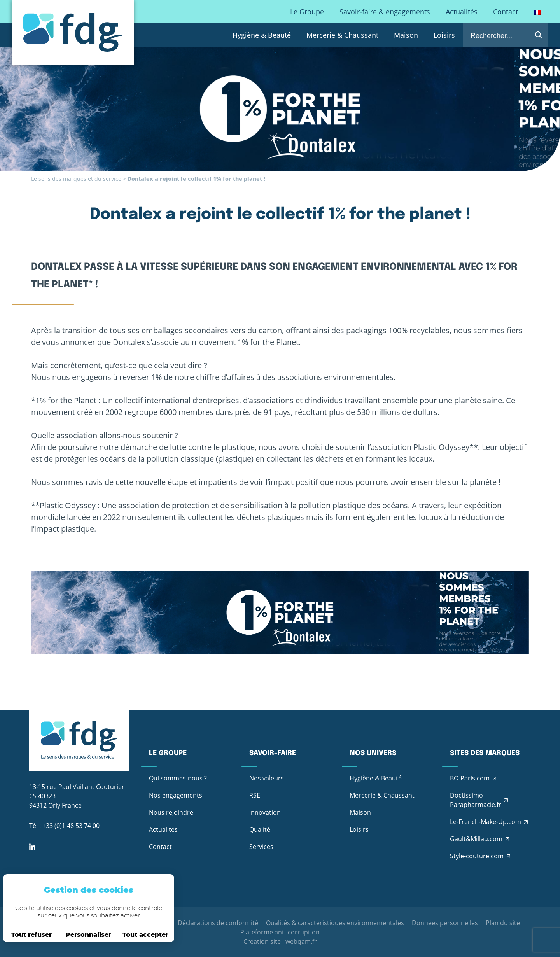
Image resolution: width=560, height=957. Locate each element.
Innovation (265, 812)
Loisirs (444, 35)
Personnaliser (77, 935)
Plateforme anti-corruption (280, 932)
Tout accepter (134, 935)
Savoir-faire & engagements (385, 12)
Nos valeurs (267, 778)
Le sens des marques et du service (76, 179)
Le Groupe (307, 12)
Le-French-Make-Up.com (486, 822)
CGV (164, 923)
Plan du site (503, 923)
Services (261, 847)
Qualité (260, 829)
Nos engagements (176, 795)
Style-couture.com (477, 856)
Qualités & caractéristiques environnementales (335, 923)
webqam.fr (301, 941)
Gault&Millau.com (476, 839)
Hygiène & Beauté (262, 35)
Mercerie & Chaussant (342, 35)
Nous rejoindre (171, 812)
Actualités (462, 12)
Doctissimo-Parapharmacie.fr (476, 800)
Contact (506, 12)
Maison (406, 35)
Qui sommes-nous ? (178, 778)
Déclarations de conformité (218, 923)
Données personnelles (445, 923)
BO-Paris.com (470, 778)
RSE (255, 795)
